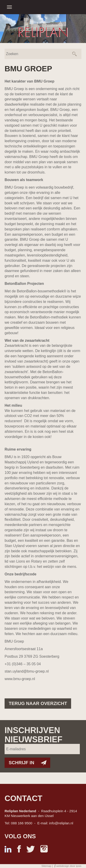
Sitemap (46, 866)
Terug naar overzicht (38, 703)
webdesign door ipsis (69, 866)
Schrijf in (21, 763)
